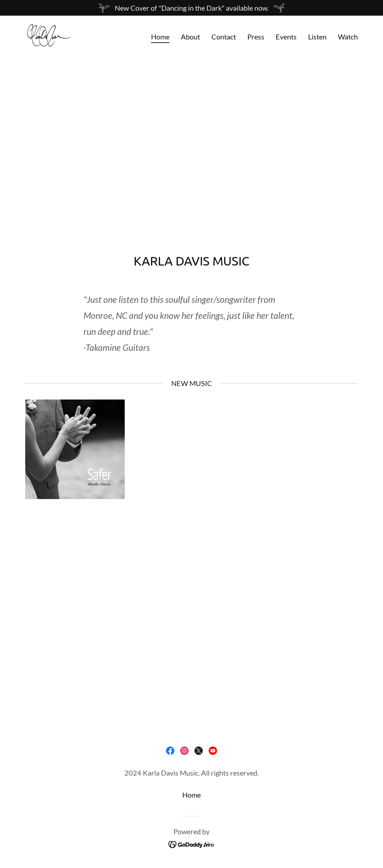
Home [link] (160, 37)
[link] (48, 34)
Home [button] (191, 795)
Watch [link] (348, 37)
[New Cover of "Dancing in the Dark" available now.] (191, 8)
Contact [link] (224, 37)
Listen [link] (317, 37)
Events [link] (286, 37)
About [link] (190, 37)
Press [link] (256, 37)
